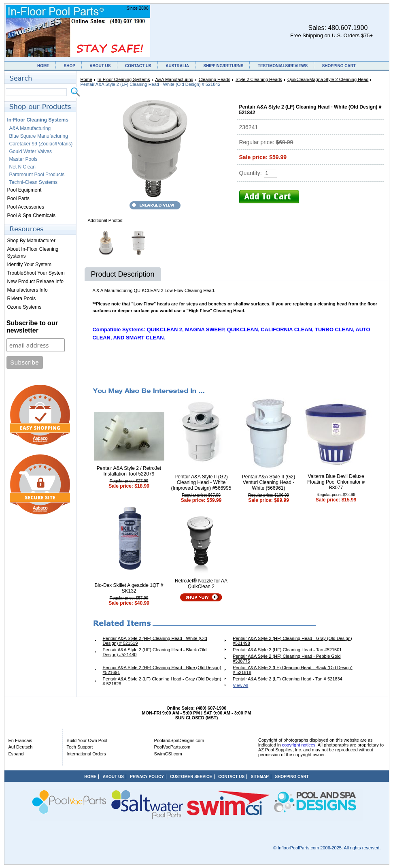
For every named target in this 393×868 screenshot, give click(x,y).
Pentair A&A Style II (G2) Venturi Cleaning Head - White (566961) (269, 482)
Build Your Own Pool (87, 740)
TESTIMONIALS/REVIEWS (283, 66)
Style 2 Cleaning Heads (259, 79)
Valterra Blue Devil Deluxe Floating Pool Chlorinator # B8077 (336, 482)
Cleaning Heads (215, 79)
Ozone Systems (24, 307)
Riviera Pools (22, 299)
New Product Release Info (35, 282)
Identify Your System (29, 264)
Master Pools (23, 159)
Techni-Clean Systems (33, 182)
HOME (43, 66)
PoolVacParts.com (172, 747)
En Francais (20, 740)
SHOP (69, 66)
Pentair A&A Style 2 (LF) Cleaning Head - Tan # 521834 (288, 679)
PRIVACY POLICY (147, 777)
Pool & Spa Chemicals (31, 215)
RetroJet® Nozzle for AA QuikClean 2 (201, 584)
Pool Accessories (26, 207)
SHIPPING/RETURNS (223, 66)
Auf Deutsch (21, 747)
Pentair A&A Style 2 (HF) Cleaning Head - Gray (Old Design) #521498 (292, 641)
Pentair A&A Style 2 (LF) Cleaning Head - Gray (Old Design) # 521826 (162, 681)
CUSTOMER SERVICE (191, 777)
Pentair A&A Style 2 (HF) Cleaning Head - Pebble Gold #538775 (287, 659)
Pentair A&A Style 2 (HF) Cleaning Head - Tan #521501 (287, 650)
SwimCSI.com (168, 754)
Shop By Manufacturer (31, 241)
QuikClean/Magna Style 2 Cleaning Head (328, 79)
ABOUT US (100, 66)
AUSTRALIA (177, 66)
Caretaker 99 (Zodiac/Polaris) (41, 144)
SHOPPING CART (339, 66)
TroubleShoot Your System (36, 273)
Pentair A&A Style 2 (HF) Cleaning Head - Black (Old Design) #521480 (155, 652)
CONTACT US (138, 66)
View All (240, 685)
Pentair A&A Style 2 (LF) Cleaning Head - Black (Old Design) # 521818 (293, 670)
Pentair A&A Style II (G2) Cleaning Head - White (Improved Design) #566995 (201, 482)
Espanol (17, 754)
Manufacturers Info (28, 290)
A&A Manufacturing (174, 79)
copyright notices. (300, 745)
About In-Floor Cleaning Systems (33, 253)
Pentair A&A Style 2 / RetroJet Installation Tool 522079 (129, 471)
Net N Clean (22, 167)
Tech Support (80, 747)
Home (86, 79)
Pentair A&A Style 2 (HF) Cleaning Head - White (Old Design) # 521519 (155, 641)
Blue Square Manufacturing (39, 136)
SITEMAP (260, 777)
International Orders (86, 754)
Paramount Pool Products (37, 175)
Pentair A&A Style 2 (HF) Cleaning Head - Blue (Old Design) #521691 (162, 670)
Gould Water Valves (31, 151)
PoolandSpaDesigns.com (179, 740)
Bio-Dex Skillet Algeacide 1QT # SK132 (129, 588)
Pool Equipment (24, 190)
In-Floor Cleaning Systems (124, 79)
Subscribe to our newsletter (32, 327)
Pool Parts (18, 198)
